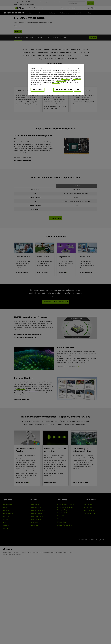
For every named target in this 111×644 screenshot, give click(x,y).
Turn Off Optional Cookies (63, 90)
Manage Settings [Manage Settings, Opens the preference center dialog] (38, 90)
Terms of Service (61, 81)
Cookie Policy (77, 79)
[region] (56, 80)
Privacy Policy (66, 79)
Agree (78, 90)
